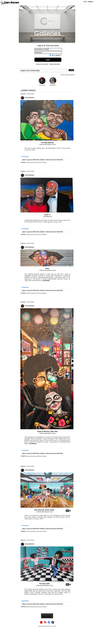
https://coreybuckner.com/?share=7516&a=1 (36, 607)
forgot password (55, 64)
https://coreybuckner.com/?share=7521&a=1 (36, 162)
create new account (42, 64)
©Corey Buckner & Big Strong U (44, 626)
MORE (47, 616)
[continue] (46, 281)
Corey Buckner (42, 85)
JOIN (23, 160)
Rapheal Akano (53, 85)
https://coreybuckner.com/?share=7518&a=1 (36, 456)
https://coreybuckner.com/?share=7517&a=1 (36, 531)
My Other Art (48, 217)
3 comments (25, 157)
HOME (85, 2)
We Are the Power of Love (48, 144)
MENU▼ (91, 2)
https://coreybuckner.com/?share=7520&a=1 (36, 235)
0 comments (25, 229)
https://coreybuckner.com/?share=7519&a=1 (36, 293)
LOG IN (29, 160)
